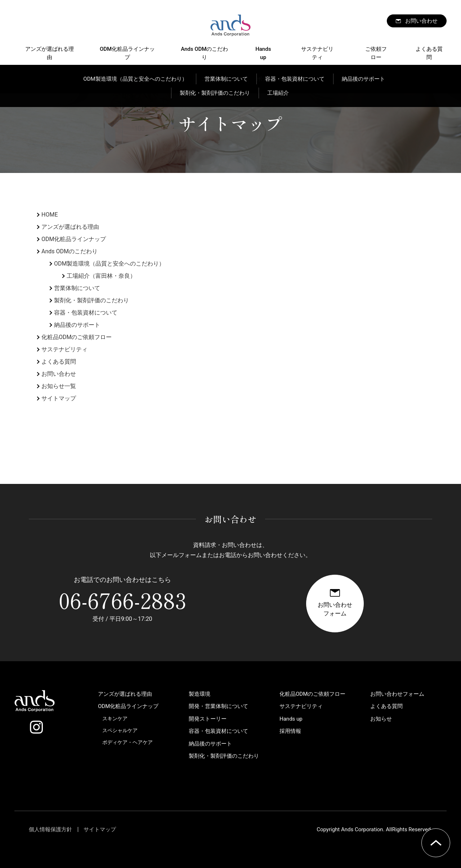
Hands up (263, 53)
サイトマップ (59, 398)
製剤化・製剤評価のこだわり (91, 300)
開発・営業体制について (218, 706)
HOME (50, 215)
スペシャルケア (120, 730)
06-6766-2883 (122, 599)
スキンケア (115, 718)
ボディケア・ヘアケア (127, 742)
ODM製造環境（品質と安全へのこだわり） (109, 264)
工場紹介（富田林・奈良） (101, 276)
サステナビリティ (317, 53)
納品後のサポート (77, 325)
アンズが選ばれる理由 (50, 53)
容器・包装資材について (86, 313)
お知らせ (381, 719)
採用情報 (290, 731)
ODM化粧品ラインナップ (127, 53)
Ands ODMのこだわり (204, 53)
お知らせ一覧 (59, 386)
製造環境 (200, 694)
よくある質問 (429, 53)
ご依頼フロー (376, 53)
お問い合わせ (421, 21)
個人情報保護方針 (50, 829)
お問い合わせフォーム (397, 694)
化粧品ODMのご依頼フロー (77, 337)
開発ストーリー (208, 719)
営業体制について (77, 288)
